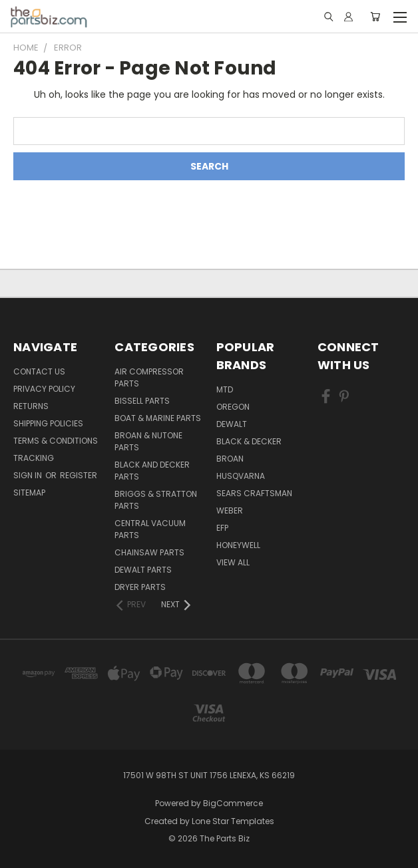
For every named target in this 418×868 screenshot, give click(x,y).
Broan (230, 459)
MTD (225, 389)
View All (233, 562)
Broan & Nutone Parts (148, 441)
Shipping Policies (48, 423)
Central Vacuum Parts (150, 529)
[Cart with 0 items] (375, 17)
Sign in (29, 475)
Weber (230, 510)
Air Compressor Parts (149, 377)
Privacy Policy (44, 389)
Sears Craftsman (254, 493)
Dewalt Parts (143, 570)
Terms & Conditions (56, 441)
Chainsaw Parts (149, 552)
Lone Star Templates (233, 821)
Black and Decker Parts (152, 471)
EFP (222, 528)
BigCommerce (233, 803)
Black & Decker (249, 441)
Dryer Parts (140, 587)
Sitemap (29, 493)
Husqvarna (241, 476)
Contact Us (39, 371)
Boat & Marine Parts (158, 418)
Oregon (233, 407)
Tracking (34, 458)
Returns (31, 406)
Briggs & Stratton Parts (156, 500)
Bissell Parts (142, 401)
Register (79, 475)
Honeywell (238, 545)
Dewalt (232, 424)
